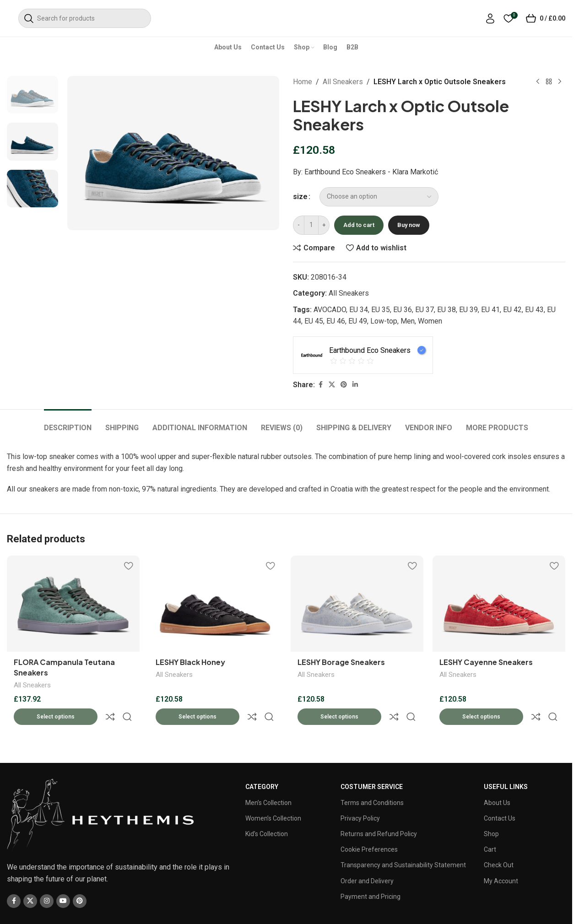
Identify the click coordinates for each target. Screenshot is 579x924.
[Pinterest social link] (344, 385)
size (300, 197)
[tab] (68, 423)
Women (430, 321)
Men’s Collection (268, 781)
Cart (490, 828)
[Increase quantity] (324, 225)
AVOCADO (330, 310)
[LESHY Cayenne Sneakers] (499, 604)
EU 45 (314, 321)
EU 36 (403, 310)
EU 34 (359, 310)
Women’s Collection (273, 797)
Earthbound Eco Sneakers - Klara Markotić (371, 172)
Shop (491, 813)
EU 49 (358, 321)
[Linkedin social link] (355, 385)
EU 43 (534, 310)
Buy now (409, 225)
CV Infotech (305, 909)
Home (303, 82)
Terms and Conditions (372, 781)
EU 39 (468, 310)
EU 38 (446, 310)
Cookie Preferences (369, 828)
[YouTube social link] (63, 880)
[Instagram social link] (47, 880)
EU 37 (425, 310)
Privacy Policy (360, 797)
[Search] (85, 18)
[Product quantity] (311, 225)
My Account (501, 859)
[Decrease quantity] (299, 225)
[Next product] (560, 82)
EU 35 (381, 310)
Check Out (499, 844)
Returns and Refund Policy (379, 813)
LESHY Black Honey (190, 662)
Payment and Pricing (371, 875)
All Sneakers (343, 82)
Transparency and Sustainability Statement (403, 844)
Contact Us (500, 797)
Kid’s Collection (267, 813)
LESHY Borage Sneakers (341, 662)
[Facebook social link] (320, 385)
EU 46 (336, 321)
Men (408, 321)
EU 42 (512, 310)
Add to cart (359, 225)
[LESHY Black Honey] (215, 604)
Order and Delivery (367, 859)
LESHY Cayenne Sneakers (486, 662)
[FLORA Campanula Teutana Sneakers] (73, 604)
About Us (497, 781)
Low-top (384, 321)
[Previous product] (538, 82)
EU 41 (490, 310)
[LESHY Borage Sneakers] (357, 604)
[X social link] (332, 385)
